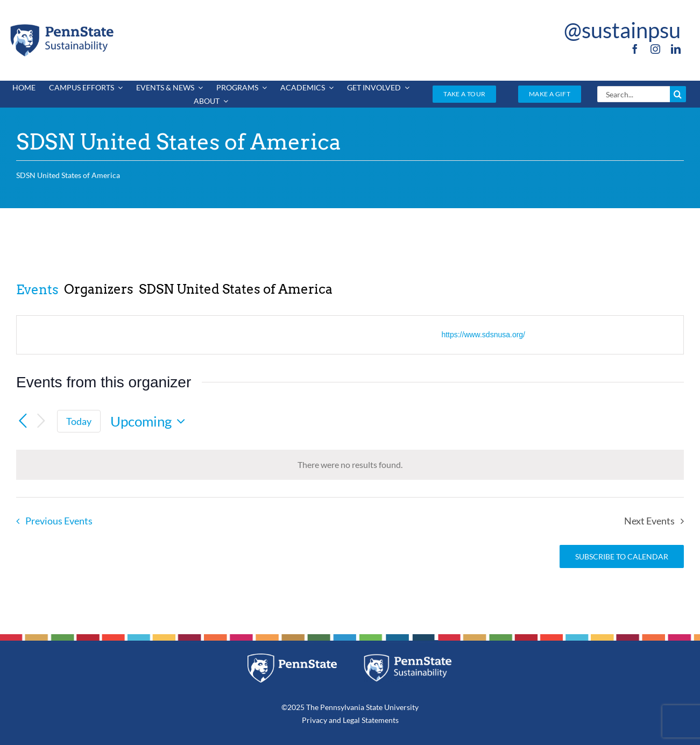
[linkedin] (676, 49)
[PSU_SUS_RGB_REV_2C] (408, 658)
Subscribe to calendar (622, 556)
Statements (379, 720)
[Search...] (634, 94)
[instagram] (655, 49)
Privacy (314, 720)
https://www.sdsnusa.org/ (483, 335)
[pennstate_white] (292, 658)
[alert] (350, 465)
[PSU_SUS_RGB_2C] (61, 26)
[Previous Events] (23, 421)
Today (79, 421)
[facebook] (635, 49)
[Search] (678, 94)
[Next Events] (41, 421)
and (335, 720)
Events (37, 290)
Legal (351, 720)
